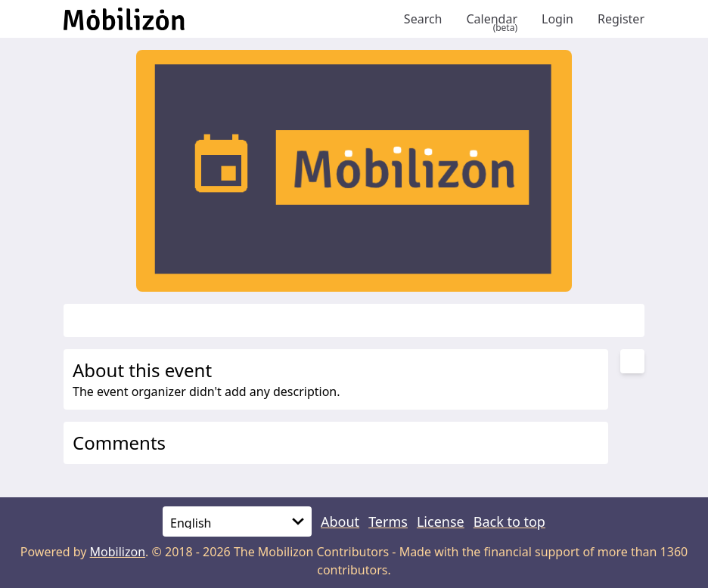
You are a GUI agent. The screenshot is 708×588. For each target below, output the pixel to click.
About (340, 521)
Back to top (509, 521)
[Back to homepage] (228, 19)
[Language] (237, 521)
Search (423, 19)
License (441, 521)
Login (557, 19)
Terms (388, 521)
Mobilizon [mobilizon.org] (118, 552)
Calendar (492, 19)
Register (621, 19)
